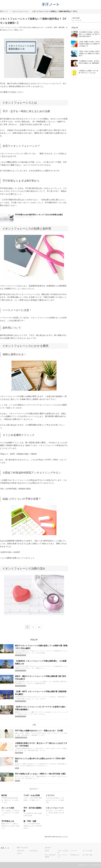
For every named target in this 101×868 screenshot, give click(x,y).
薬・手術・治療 (87, 855)
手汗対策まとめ (19, 753)
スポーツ (17, 781)
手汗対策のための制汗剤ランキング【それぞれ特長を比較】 (39, 215)
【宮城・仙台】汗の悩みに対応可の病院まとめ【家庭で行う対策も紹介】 (89, 53)
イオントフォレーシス (20, 11)
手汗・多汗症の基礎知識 (21, 738)
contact (19, 853)
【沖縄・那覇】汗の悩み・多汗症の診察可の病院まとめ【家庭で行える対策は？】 (89, 44)
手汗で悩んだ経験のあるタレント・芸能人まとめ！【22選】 (39, 731)
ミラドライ (73, 851)
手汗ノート (4, 11)
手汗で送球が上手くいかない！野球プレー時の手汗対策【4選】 (41, 774)
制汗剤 (17, 768)
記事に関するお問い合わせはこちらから (56, 837)
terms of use (21, 851)
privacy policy (33, 851)
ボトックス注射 (87, 851)
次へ (40, 627)
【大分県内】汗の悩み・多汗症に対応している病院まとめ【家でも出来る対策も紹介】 (89, 34)
